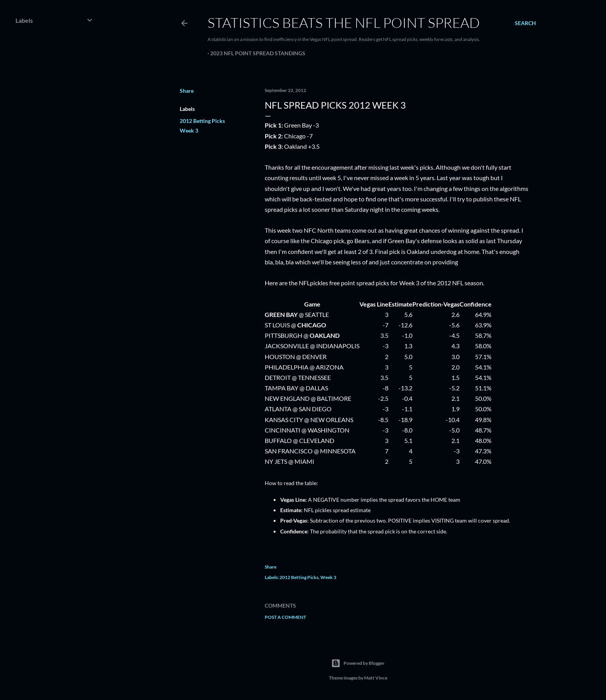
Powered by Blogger (358, 663)
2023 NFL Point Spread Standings (258, 53)
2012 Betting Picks (202, 121)
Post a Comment (285, 617)
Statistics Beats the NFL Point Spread (344, 22)
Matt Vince (376, 678)
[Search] (525, 23)
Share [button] (187, 91)
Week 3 (189, 130)
